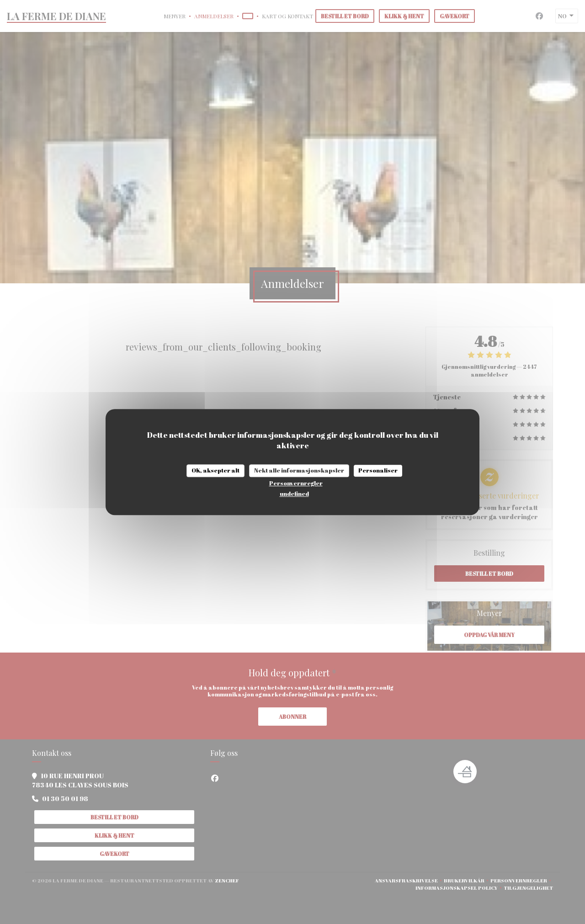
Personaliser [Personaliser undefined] (378, 470)
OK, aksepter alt (215, 470)
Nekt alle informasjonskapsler (299, 470)
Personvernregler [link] (296, 483)
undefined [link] (294, 494)
